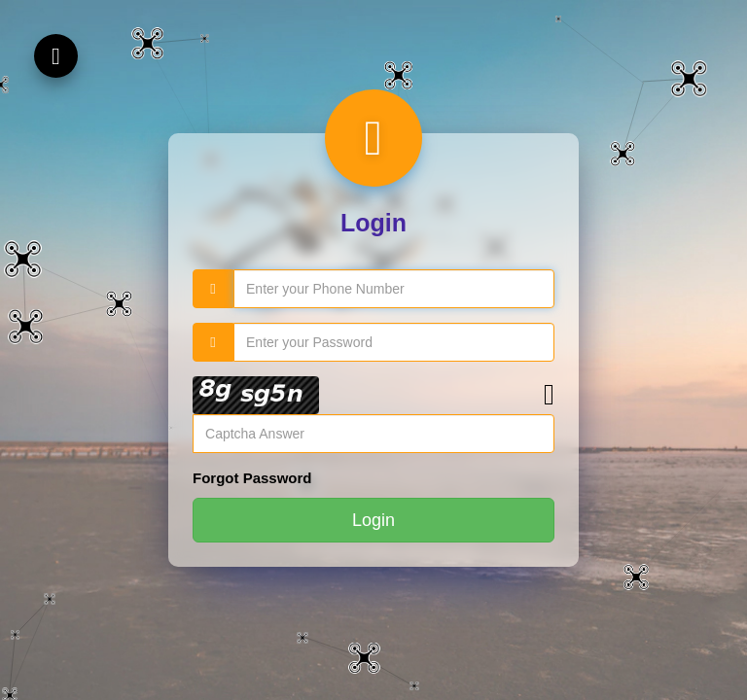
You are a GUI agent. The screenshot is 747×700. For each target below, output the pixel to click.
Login (373, 520)
